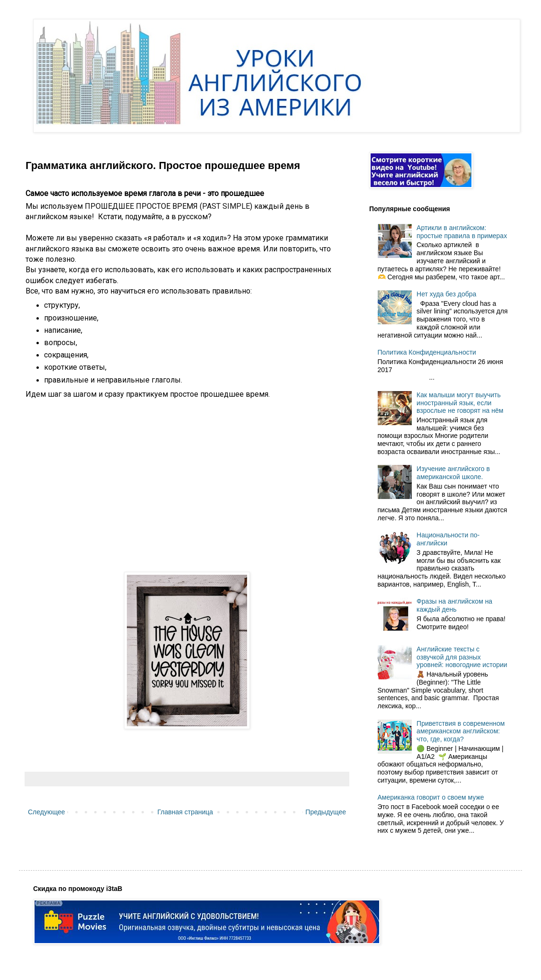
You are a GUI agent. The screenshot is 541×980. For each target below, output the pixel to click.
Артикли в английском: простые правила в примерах (462, 232)
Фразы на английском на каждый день (454, 605)
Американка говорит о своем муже (431, 797)
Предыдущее (326, 812)
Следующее (46, 812)
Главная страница (186, 812)
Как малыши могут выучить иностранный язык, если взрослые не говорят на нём (460, 403)
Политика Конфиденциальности (427, 352)
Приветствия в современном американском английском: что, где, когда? (461, 731)
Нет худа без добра (446, 294)
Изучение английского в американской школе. (453, 473)
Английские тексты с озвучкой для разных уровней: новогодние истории (462, 657)
